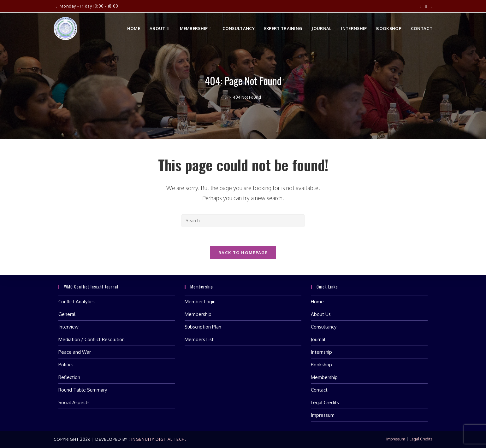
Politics (66, 365)
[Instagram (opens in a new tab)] (426, 6)
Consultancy (324, 327)
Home (317, 302)
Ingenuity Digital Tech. (158, 439)
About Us (321, 314)
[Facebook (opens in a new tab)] (421, 6)
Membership (198, 314)
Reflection (69, 377)
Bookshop (321, 365)
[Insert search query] (243, 221)
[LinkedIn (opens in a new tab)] (431, 6)
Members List (199, 339)
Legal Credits (325, 402)
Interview (68, 327)
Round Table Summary (83, 390)
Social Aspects (74, 402)
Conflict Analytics (77, 302)
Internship (321, 352)
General (67, 314)
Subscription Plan (203, 327)
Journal (318, 339)
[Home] (226, 97)
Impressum (323, 415)
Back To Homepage (243, 253)
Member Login (200, 302)
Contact (319, 390)
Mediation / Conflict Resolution (92, 339)
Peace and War (75, 352)
